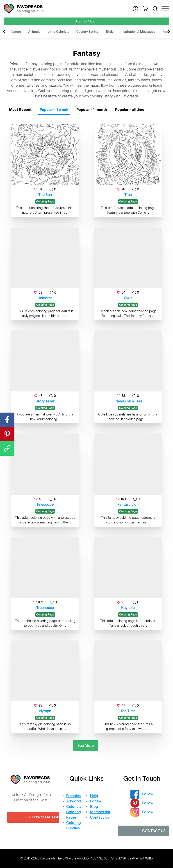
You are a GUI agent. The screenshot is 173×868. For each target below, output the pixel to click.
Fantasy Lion (128, 504)
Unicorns (45, 298)
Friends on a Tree (128, 401)
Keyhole (128, 608)
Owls (128, 298)
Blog (94, 807)
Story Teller (45, 401)
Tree (128, 195)
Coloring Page (45, 202)
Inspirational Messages (138, 32)
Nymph (45, 711)
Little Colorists (58, 32)
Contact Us (100, 817)
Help (94, 796)
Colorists (74, 807)
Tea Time (128, 711)
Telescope (45, 504)
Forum (96, 801)
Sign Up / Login (86, 21)
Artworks (74, 801)
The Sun (45, 195)
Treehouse (45, 608)
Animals (34, 32)
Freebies (73, 796)
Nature (16, 32)
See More (86, 746)
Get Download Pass (43, 817)
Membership (101, 812)
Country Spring (88, 32)
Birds (110, 32)
